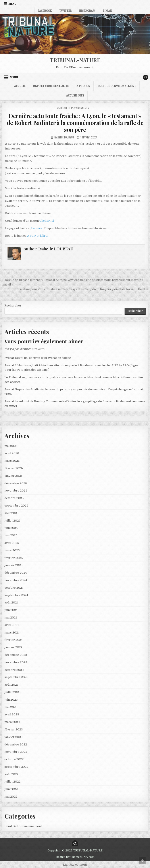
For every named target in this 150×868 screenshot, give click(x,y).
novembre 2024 (16, 580)
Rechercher (13, 305)
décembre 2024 (16, 573)
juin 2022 (11, 789)
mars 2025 (12, 550)
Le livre (37, 228)
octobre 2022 (14, 759)
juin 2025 (11, 528)
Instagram (87, 11)
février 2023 (14, 729)
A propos (83, 86)
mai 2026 (11, 446)
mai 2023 (11, 707)
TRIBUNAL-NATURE (75, 60)
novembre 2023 (16, 662)
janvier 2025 (13, 565)
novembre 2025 (16, 491)
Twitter (65, 11)
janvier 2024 (13, 647)
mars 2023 (12, 722)
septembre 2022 (16, 767)
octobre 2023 (14, 670)
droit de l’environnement (117, 86)
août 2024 (11, 602)
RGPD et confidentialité (51, 86)
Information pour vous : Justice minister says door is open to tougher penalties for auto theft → (81, 289)
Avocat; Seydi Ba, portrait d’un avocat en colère (38, 358)
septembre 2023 (16, 677)
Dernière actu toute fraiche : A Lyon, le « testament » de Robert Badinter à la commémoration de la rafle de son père (75, 123)
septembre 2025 (16, 506)
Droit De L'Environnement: (76, 108)
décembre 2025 (16, 483)
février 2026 (14, 468)
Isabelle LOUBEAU (64, 137)
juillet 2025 (12, 521)
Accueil (20, 86)
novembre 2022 (16, 752)
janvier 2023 (13, 737)
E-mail (108, 11)
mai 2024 (11, 617)
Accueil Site (75, 95)
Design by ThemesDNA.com (75, 857)
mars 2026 (12, 461)
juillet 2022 (12, 782)
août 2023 (12, 685)
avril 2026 (12, 453)
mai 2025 (11, 535)
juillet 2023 (12, 692)
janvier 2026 (13, 476)
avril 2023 (12, 714)
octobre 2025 (14, 498)
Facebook (45, 11)
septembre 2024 (16, 595)
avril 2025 (12, 543)
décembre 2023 (16, 655)
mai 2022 (11, 797)
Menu (12, 4)
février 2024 (13, 640)
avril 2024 (12, 625)
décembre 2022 (16, 744)
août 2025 (12, 513)
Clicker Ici (47, 221)
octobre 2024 (14, 588)
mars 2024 (12, 633)
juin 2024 (11, 610)
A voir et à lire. (38, 236)
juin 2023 (11, 700)
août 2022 (12, 774)
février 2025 (14, 558)
